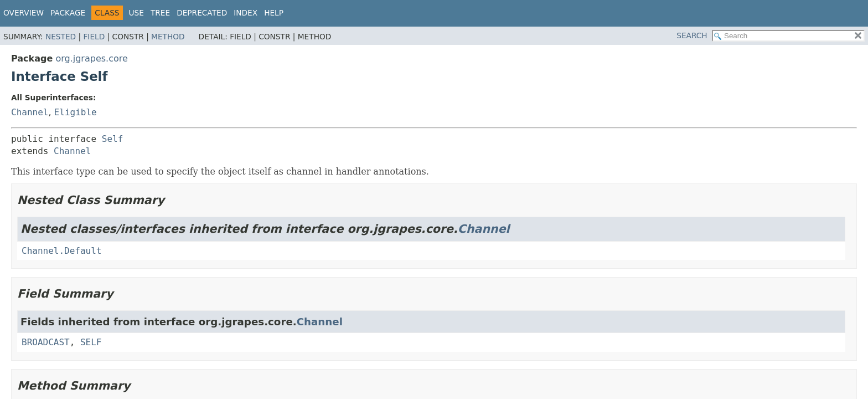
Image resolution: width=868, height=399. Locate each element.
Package (68, 13)
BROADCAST (46, 342)
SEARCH (692, 35)
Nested (61, 37)
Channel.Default (62, 251)
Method (168, 37)
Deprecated (202, 13)
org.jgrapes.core (91, 58)
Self (113, 139)
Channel (30, 112)
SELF (91, 342)
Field (94, 37)
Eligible (76, 112)
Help (274, 13)
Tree (160, 13)
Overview (24, 13)
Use (136, 13)
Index (246, 13)
